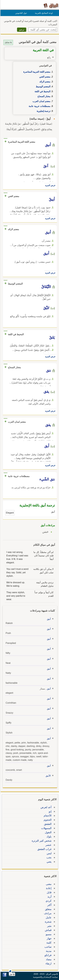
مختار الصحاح (43, 96)
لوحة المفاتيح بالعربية (43, 13)
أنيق (48, 619)
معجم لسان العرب (41, 101)
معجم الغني (44, 77)
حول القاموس (21, 13)
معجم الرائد (44, 82)
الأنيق (48, 776)
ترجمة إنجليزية (43, 111)
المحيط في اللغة (42, 91)
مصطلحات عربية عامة (39, 106)
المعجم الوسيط (43, 87)
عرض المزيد (50, 185)
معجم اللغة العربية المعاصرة (36, 72)
